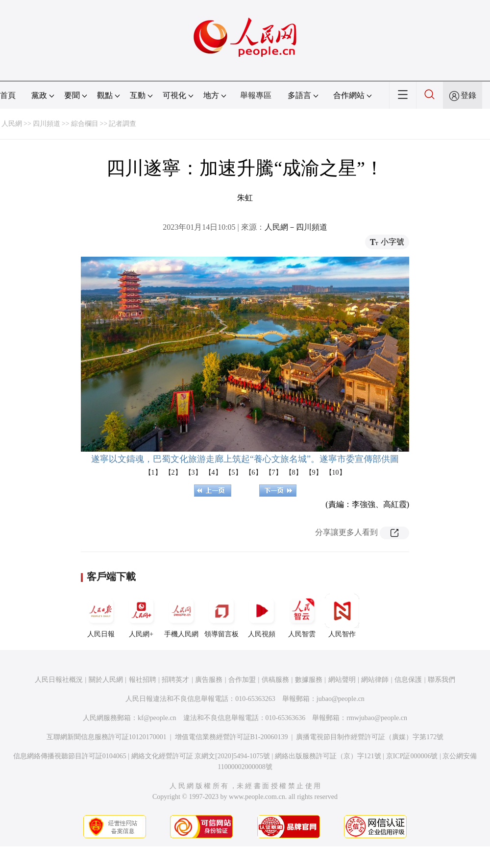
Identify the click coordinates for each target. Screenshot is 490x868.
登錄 (468, 95)
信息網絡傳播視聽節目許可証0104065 (70, 756)
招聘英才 (175, 680)
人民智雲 (302, 616)
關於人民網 (106, 680)
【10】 (336, 472)
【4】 (213, 472)
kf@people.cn (157, 718)
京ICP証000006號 (412, 756)
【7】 (274, 472)
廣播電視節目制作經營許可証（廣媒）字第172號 (370, 737)
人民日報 (101, 616)
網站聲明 (342, 680)
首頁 (8, 95)
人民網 (12, 124)
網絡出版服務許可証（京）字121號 (328, 756)
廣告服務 (209, 680)
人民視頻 (262, 616)
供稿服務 (275, 680)
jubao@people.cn (341, 699)
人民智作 (342, 616)
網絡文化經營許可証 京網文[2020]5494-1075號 (201, 756)
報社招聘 (143, 680)
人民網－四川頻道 (296, 227)
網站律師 (375, 680)
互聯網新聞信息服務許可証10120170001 (107, 737)
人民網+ (141, 616)
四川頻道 (47, 124)
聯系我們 (441, 680)
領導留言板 (221, 616)
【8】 (294, 472)
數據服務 (309, 680)
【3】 (193, 472)
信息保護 (408, 680)
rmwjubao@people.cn (377, 718)
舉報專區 (256, 95)
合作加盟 (242, 680)
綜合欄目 (85, 124)
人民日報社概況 (59, 680)
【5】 (233, 472)
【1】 (153, 472)
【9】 (314, 472)
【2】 (173, 472)
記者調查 (122, 124)
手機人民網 (181, 616)
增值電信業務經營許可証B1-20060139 (232, 737)
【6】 (254, 472)
